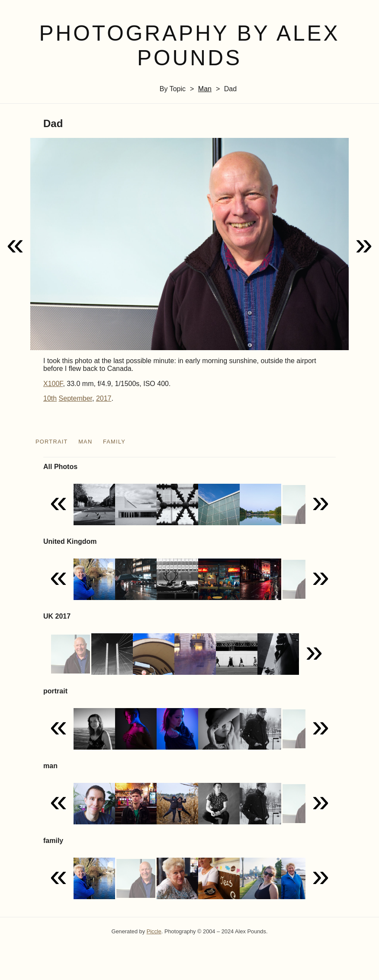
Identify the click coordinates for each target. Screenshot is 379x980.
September (75, 398)
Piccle (154, 931)
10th (50, 398)
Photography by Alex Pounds (189, 46)
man (205, 89)
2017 (104, 398)
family (114, 442)
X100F (53, 384)
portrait (52, 442)
